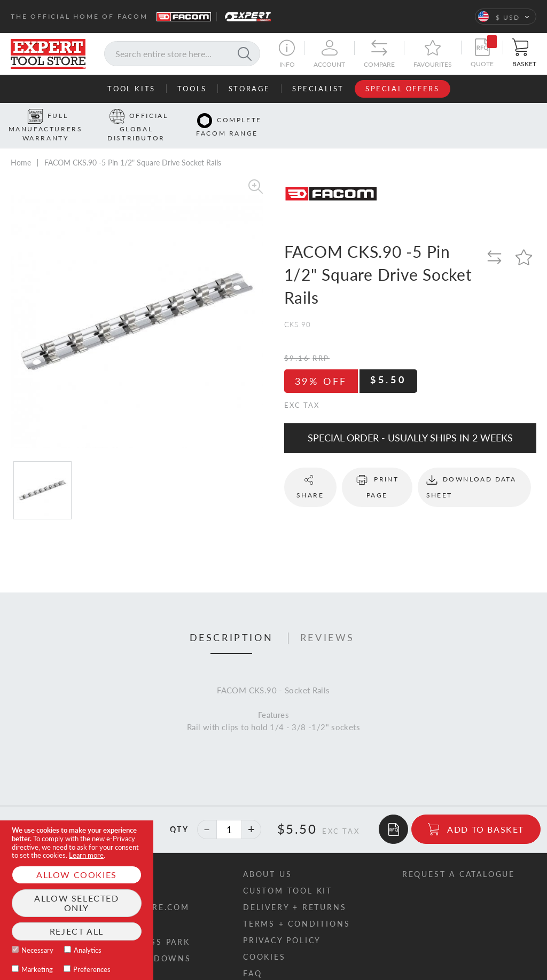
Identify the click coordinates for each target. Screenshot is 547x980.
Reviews (327, 621)
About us (267, 857)
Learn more (86, 855)
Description (232, 621)
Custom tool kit (288, 874)
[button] (506, 17)
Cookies (264, 940)
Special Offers (402, 89)
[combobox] (182, 54)
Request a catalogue (459, 857)
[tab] (232, 622)
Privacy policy (282, 924)
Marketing (37, 969)
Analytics (88, 950)
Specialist (318, 89)
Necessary (37, 950)
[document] (77, 900)
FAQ (252, 957)
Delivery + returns (295, 891)
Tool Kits (131, 89)
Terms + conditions (296, 907)
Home (21, 146)
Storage (249, 89)
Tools (192, 89)
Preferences (92, 969)
